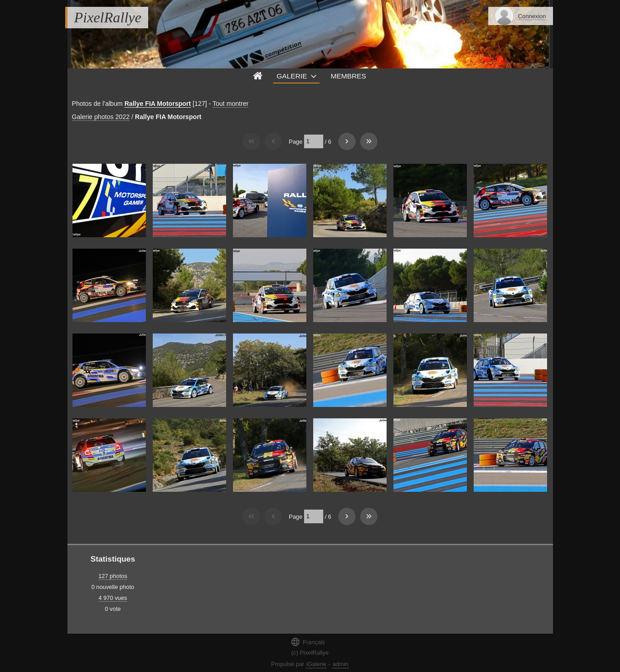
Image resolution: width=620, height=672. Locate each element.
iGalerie (316, 664)
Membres (348, 76)
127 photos (113, 576)
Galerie (292, 76)
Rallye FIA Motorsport (158, 104)
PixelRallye (108, 17)
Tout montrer (230, 104)
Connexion (532, 16)
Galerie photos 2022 (101, 117)
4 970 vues (113, 598)
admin (340, 664)
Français (308, 642)
